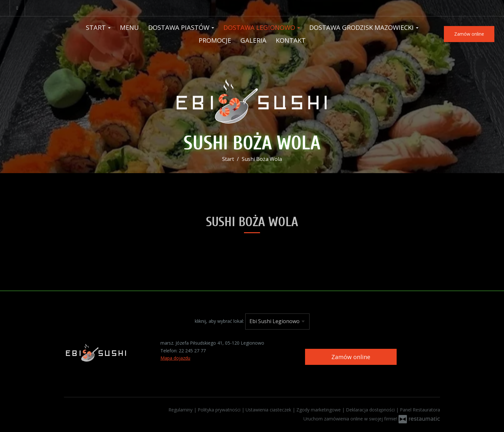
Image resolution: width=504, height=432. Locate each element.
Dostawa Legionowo (262, 27)
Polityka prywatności (220, 410)
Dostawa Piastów (181, 27)
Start (98, 27)
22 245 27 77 (192, 351)
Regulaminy (181, 410)
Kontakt (291, 40)
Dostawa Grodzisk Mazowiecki (364, 27)
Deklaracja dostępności (371, 410)
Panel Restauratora (420, 410)
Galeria (253, 40)
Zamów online (469, 34)
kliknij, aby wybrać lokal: (219, 321)
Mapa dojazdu (175, 358)
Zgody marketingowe (319, 410)
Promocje (215, 40)
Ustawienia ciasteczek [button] (269, 410)
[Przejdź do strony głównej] (252, 99)
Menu (129, 27)
